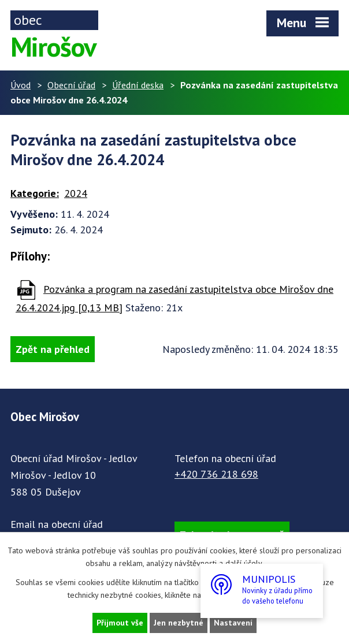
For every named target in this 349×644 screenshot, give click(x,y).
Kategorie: (35, 193)
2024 (76, 193)
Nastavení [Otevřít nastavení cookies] (233, 623)
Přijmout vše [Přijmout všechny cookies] (120, 623)
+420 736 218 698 (216, 474)
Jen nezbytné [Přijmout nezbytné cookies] (179, 623)
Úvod (21, 85)
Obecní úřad (71, 85)
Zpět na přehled (53, 349)
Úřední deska (138, 85)
